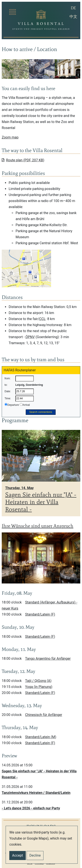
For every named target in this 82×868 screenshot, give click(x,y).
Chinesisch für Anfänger (44, 715)
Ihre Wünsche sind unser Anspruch (38, 526)
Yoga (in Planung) (39, 687)
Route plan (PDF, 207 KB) (23, 160)
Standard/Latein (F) (40, 614)
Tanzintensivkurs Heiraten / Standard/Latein (36, 793)
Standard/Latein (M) (41, 737)
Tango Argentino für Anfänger (48, 659)
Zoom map (10, 137)
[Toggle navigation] (13, 12)
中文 (74, 16)
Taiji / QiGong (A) (38, 681)
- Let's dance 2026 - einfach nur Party (31, 808)
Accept (18, 855)
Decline (35, 855)
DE (74, 7)
